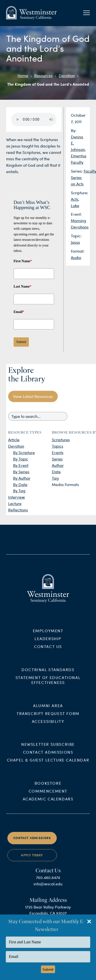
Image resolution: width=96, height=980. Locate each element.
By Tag (19, 491)
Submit (21, 342)
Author (58, 465)
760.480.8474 (48, 881)
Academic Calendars (48, 803)
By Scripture (24, 452)
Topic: (76, 236)
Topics (58, 446)
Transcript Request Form (48, 717)
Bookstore (48, 787)
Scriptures (61, 440)
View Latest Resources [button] (33, 396)
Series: (77, 171)
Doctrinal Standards (48, 673)
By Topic (21, 459)
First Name (23, 261)
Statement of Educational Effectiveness (48, 684)
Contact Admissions (48, 756)
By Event (21, 465)
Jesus (75, 242)
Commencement (48, 795)
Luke (75, 205)
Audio (76, 257)
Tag (55, 478)
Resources (43, 75)
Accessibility (48, 725)
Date (56, 472)
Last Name (22, 286)
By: (74, 130)
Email (19, 312)
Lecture (15, 503)
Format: (78, 251)
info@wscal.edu (48, 888)
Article (14, 440)
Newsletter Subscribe (48, 748)
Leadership (48, 642)
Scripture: (79, 193)
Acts (75, 199)
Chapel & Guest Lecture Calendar (48, 764)
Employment (48, 634)
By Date (20, 484)
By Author (22, 478)
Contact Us (48, 650)
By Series (21, 472)
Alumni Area (48, 709)
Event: (76, 214)
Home (23, 75)
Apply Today (32, 859)
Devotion (67, 75)
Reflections (18, 510)
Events (58, 452)
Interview (17, 497)
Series (57, 459)
